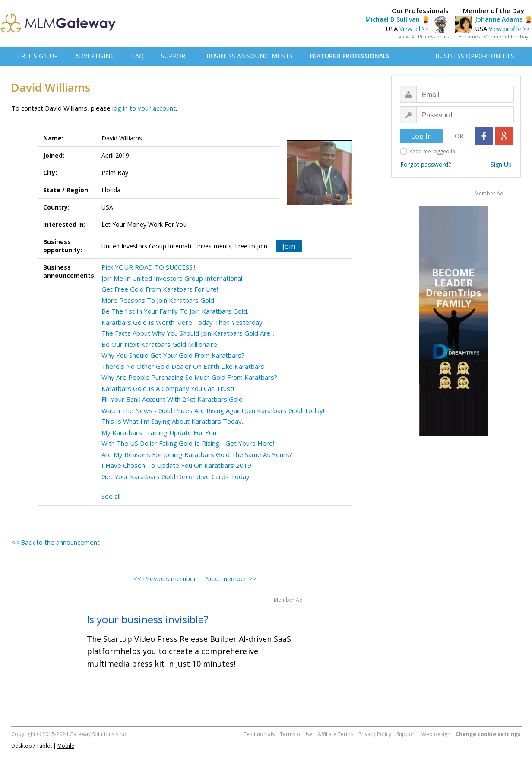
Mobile (66, 746)
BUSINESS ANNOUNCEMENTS (250, 56)
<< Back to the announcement (55, 542)
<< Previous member (165, 578)
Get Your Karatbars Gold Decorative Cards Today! (176, 476)
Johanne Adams (499, 19)
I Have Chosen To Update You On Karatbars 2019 (176, 465)
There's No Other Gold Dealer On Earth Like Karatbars (183, 366)
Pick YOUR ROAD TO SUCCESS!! (148, 267)
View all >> (414, 29)
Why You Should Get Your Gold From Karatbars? (173, 355)
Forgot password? (426, 164)
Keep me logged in (432, 151)
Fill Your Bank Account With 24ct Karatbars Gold (172, 399)
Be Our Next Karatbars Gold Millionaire (159, 344)
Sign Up (501, 164)
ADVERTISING (95, 56)
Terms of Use (296, 734)
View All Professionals (424, 37)
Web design (436, 734)
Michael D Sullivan (393, 19)
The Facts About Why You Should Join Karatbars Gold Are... (188, 333)
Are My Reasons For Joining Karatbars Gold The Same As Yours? (197, 454)
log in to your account (144, 108)
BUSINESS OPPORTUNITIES (475, 56)
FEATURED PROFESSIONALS (350, 56)
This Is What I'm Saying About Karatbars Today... (174, 421)
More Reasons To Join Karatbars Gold (158, 300)
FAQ (138, 56)
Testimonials (259, 734)
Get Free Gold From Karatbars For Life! (160, 289)
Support (406, 734)
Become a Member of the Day (494, 37)
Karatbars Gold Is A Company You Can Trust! (168, 388)
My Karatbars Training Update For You (159, 432)
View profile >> (509, 29)
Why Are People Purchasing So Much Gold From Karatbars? (189, 377)
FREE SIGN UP (38, 56)
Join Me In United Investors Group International (172, 278)
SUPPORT (175, 56)
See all (111, 496)
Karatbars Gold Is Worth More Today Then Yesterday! (183, 322)
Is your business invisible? (148, 619)
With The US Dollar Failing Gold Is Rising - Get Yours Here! (188, 443)
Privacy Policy (375, 734)
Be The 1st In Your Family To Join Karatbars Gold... (176, 311)
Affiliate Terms (336, 734)
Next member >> (231, 578)
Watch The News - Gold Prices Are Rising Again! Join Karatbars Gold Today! (213, 410)
